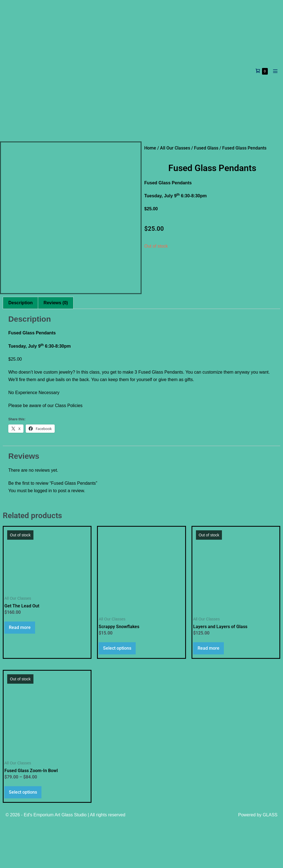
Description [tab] (20, 347)
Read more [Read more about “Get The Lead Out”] (20, 671)
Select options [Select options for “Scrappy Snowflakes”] (117, 692)
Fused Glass (206, 148)
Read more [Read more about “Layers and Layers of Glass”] (209, 692)
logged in (43, 535)
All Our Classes (175, 148)
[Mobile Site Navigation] (275, 71)
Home (150, 148)
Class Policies (69, 450)
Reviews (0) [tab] (56, 347)
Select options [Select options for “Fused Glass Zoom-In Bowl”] (23, 836)
